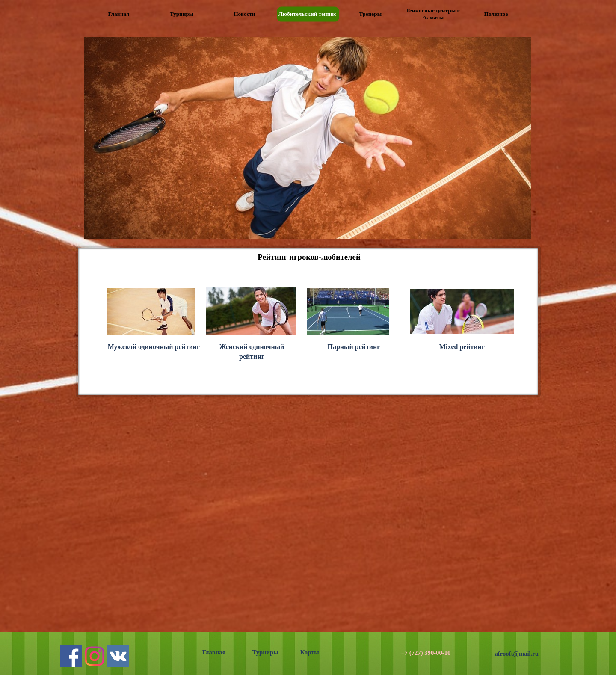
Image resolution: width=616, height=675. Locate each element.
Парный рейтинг (354, 347)
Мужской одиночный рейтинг (154, 347)
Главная (214, 652)
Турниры (265, 652)
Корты (310, 652)
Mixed (462, 347)
